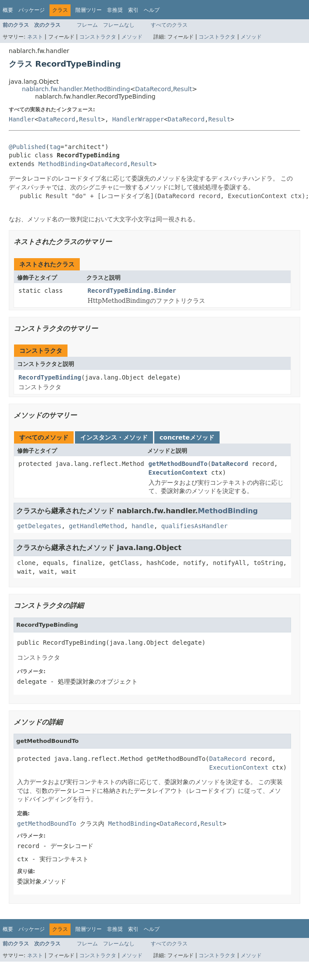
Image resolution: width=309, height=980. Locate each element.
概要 (8, 10)
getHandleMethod (96, 526)
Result (183, 89)
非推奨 (115, 10)
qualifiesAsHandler (195, 526)
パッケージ (32, 10)
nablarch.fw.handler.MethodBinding (76, 89)
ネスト (35, 37)
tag (55, 147)
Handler (22, 119)
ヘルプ (152, 10)
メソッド (132, 37)
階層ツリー (89, 10)
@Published (27, 147)
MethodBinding (62, 164)
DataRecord (153, 89)
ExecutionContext (178, 472)
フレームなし (119, 25)
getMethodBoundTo (178, 464)
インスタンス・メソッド (114, 437)
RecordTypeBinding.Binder (132, 291)
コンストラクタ (98, 37)
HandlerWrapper (138, 119)
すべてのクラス (169, 25)
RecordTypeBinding (50, 377)
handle (143, 526)
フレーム (87, 25)
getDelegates (39, 526)
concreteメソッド (187, 437)
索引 (133, 10)
